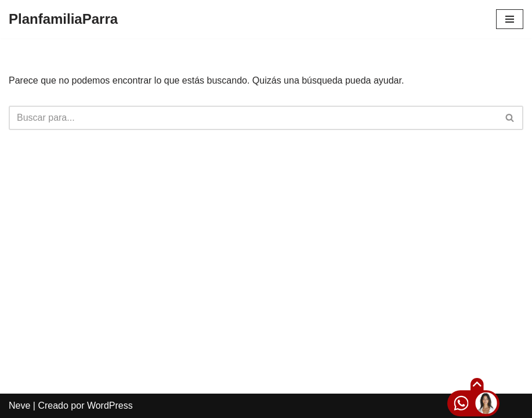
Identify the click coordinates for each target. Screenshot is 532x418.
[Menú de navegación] (510, 19)
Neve (19, 406)
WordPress (110, 406)
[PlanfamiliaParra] (63, 19)
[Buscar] (253, 118)
